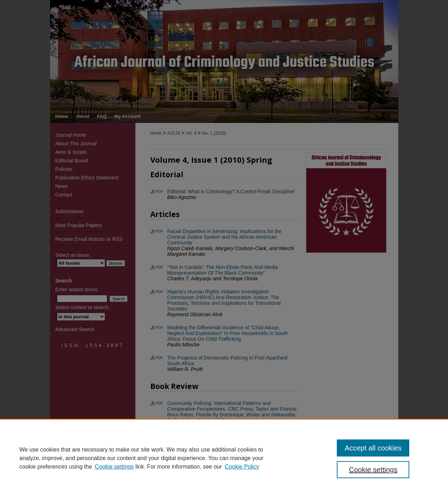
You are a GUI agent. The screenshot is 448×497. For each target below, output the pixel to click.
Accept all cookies (373, 448)
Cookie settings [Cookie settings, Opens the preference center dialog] (373, 470)
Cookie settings (114, 467)
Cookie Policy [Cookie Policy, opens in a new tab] (242, 467)
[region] (224, 458)
